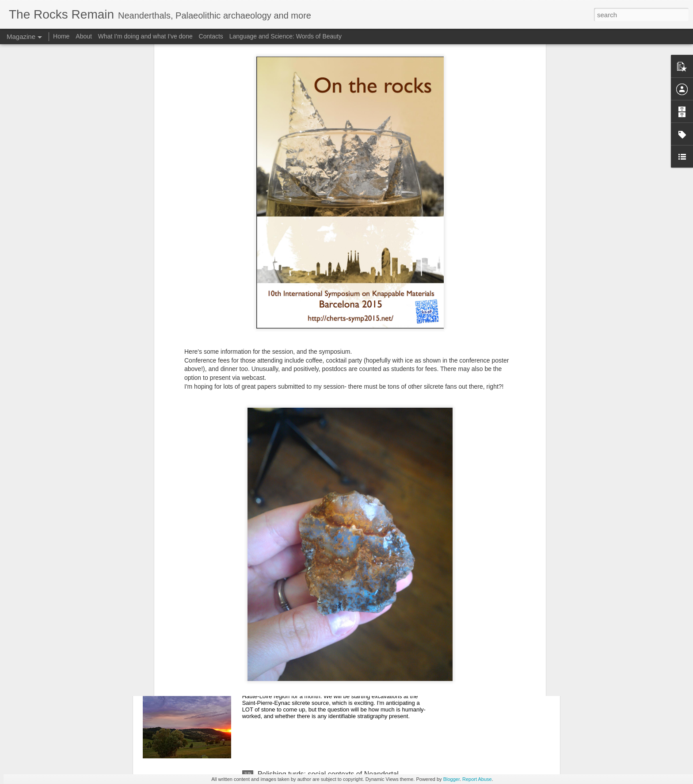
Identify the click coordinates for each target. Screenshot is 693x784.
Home (61, 36)
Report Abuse (477, 779)
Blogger (451, 779)
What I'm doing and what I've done (145, 36)
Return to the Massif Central (302, 674)
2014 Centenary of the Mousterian (311, 573)
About (84, 36)
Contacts (211, 36)
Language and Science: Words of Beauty (286, 36)
